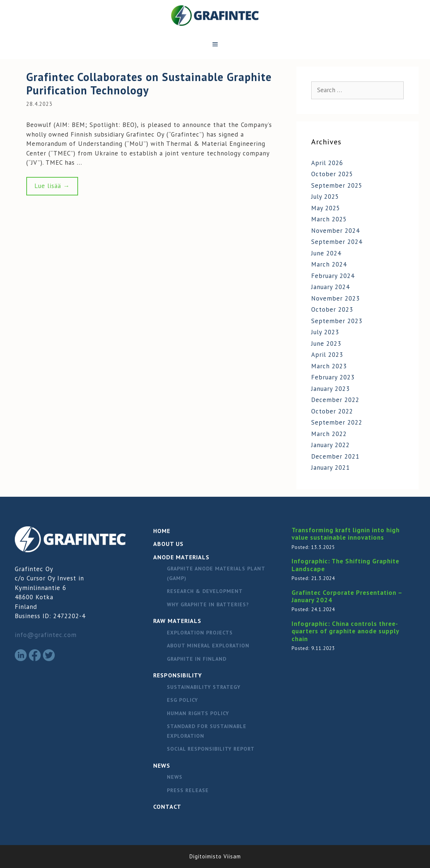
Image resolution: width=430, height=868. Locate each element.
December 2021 (335, 456)
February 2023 (333, 377)
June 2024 (326, 253)
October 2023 (332, 309)
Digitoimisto (206, 856)
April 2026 (327, 163)
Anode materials (181, 557)
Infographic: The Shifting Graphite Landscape (345, 565)
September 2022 (337, 422)
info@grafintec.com (46, 635)
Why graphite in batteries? (208, 604)
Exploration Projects (200, 633)
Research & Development (205, 591)
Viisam (232, 856)
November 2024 (335, 231)
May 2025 (326, 208)
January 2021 (330, 467)
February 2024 (333, 276)
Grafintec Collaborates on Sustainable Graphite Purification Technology (149, 83)
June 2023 (326, 343)
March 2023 (329, 366)
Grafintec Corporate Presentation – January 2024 (347, 596)
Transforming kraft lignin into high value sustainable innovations (346, 534)
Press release (188, 790)
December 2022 (335, 400)
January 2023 (330, 389)
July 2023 (325, 332)
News (162, 765)
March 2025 (329, 219)
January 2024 (330, 287)
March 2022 (329, 434)
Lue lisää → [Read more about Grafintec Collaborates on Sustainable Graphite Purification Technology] (52, 186)
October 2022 (332, 411)
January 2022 (330, 445)
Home (162, 531)
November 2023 (335, 298)
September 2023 (337, 321)
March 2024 (329, 264)
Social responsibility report (211, 749)
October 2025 (332, 174)
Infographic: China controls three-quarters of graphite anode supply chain (345, 631)
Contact (167, 807)
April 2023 (327, 355)
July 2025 (325, 197)
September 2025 (337, 185)
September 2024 (337, 242)
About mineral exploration (208, 646)
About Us (168, 544)
